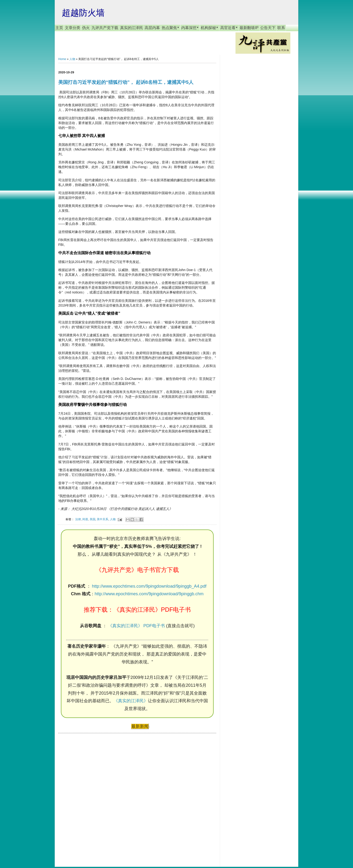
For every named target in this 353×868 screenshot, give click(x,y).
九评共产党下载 (105, 28)
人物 (72, 59)
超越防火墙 (83, 13)
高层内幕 (152, 28)
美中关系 (103, 519)
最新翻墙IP (249, 28)
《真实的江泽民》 (131, 701)
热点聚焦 (171, 28)
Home (62, 59)
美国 (93, 519)
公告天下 (268, 28)
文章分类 (73, 28)
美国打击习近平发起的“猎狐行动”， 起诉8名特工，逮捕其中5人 (126, 82)
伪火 (86, 28)
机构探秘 (210, 28)
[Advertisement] (94, 795)
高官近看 (229, 28)
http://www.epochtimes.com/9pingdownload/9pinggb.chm (149, 594)
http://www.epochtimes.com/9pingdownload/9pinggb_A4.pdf (149, 586)
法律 (78, 519)
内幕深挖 (190, 28)
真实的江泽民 (132, 28)
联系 (281, 28)
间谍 (85, 519)
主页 (59, 28)
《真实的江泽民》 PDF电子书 (136, 626)
